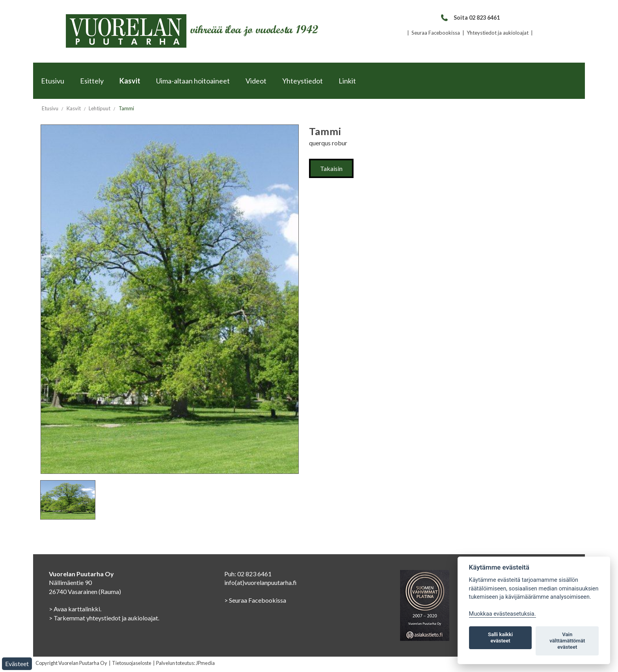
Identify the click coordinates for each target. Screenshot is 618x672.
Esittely (92, 81)
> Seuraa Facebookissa (255, 600)
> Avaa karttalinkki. (75, 609)
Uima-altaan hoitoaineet (193, 81)
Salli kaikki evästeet (500, 638)
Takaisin (331, 168)
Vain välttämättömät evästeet (567, 641)
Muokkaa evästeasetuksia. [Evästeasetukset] (503, 614)
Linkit (347, 81)
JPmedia (205, 663)
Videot (256, 81)
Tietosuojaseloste (132, 663)
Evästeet (17, 664)
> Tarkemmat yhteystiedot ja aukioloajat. (104, 618)
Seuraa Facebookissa (436, 33)
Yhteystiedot (302, 81)
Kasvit (130, 81)
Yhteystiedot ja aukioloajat (498, 33)
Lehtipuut (100, 108)
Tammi (126, 108)
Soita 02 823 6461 (470, 18)
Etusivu (53, 81)
